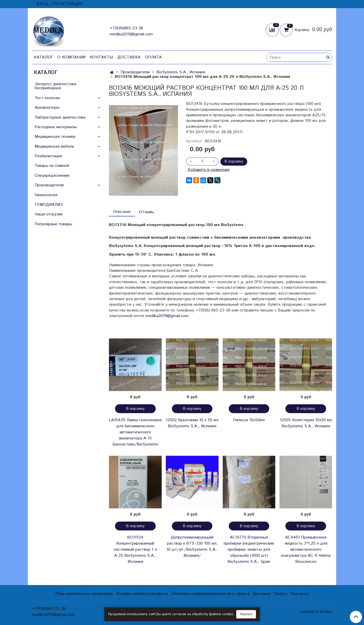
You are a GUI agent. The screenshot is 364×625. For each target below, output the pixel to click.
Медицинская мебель (54, 147)
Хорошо (246, 614)
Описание (122, 212)
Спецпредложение (52, 176)
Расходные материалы (56, 127)
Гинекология (46, 195)
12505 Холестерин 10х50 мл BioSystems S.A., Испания (306, 423)
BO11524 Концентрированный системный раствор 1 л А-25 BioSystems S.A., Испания (135, 550)
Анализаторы (47, 108)
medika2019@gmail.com (131, 34)
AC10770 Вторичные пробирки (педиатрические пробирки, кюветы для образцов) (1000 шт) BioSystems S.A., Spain (249, 550)
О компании (72, 57)
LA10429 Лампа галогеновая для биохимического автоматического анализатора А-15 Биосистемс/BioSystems (135, 432)
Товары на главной (52, 166)
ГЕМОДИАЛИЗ (49, 205)
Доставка (129, 57)
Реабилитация (48, 156)
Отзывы (146, 212)
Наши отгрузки (49, 214)
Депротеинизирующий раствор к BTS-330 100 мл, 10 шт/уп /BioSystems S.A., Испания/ (192, 546)
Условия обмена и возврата (142, 594)
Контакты (101, 57)
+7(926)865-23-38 (126, 28)
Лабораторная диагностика (60, 117)
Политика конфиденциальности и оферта (211, 594)
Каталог (44, 57)
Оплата (153, 57)
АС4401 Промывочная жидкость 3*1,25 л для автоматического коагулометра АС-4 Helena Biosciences (306, 550)
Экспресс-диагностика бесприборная (55, 86)
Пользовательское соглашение (84, 594)
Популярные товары (53, 224)
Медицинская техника (55, 137)
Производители (135, 72)
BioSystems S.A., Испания (181, 72)
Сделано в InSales (316, 612)
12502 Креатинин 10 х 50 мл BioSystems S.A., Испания (192, 423)
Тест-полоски (47, 98)
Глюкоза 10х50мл (249, 420)
